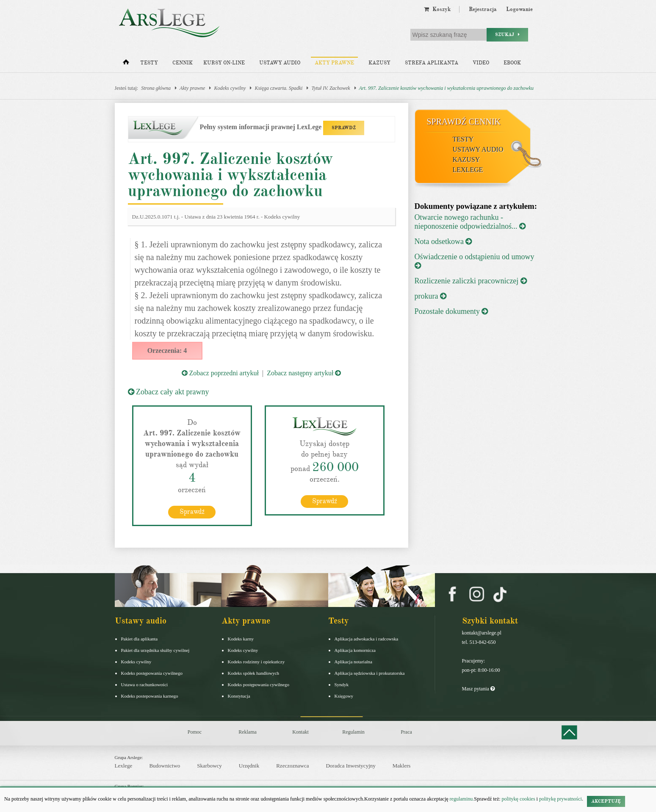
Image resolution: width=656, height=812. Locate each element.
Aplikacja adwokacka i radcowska (367, 639)
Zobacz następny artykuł (304, 373)
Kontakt (300, 732)
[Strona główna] (126, 64)
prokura (430, 296)
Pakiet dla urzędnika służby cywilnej (155, 650)
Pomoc (195, 732)
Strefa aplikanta (432, 63)
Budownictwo (165, 766)
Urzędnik (249, 766)
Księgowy (344, 696)
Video (481, 63)
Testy (149, 63)
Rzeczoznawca (292, 766)
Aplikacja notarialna (354, 662)
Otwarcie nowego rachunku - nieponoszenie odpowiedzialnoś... (470, 222)
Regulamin (353, 732)
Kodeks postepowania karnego (150, 696)
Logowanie (519, 9)
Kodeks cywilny (230, 88)
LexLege (468, 170)
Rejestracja (483, 9)
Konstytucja (239, 696)
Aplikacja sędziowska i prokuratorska (370, 673)
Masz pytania (478, 689)
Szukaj (507, 35)
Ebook (512, 63)
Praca (406, 732)
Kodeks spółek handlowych (254, 673)
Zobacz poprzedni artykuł (220, 373)
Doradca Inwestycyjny (350, 766)
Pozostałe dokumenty (451, 311)
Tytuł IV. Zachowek (331, 88)
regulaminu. (461, 799)
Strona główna (156, 88)
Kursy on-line (224, 63)
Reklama (248, 732)
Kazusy (379, 63)
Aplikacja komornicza (355, 650)
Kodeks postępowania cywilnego (152, 673)
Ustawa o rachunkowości (145, 685)
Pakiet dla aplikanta (140, 639)
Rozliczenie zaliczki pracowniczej (471, 281)
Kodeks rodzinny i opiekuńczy (256, 662)
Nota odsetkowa (443, 241)
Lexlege (124, 766)
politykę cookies (519, 799)
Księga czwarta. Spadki (278, 88)
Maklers (402, 766)
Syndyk (342, 685)
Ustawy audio (280, 63)
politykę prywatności (561, 799)
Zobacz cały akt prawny (169, 392)
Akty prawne (334, 63)
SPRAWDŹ (344, 128)
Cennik (183, 63)
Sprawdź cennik (464, 122)
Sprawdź (192, 512)
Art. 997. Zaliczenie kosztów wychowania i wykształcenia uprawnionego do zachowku (446, 88)
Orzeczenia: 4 (167, 351)
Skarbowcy (209, 766)
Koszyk (437, 9)
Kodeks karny (241, 639)
